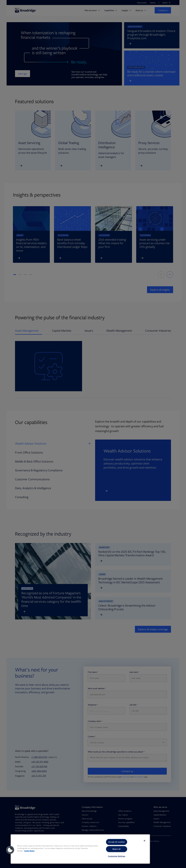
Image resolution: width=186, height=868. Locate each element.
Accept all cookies (117, 842)
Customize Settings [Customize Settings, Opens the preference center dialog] (117, 856)
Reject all (117, 849)
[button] (10, 850)
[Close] (145, 841)
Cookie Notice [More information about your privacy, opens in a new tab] (29, 851)
